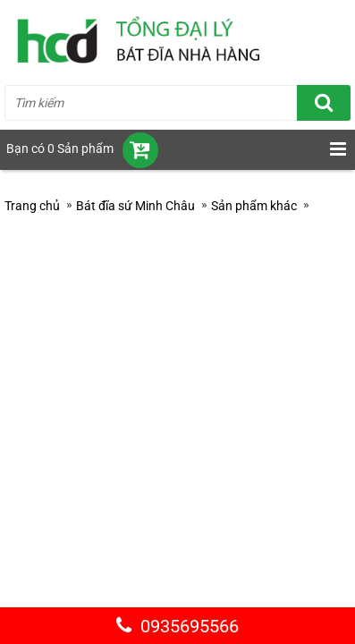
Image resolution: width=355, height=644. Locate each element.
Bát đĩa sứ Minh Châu (135, 206)
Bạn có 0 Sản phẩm (60, 148)
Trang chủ (32, 206)
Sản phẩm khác (254, 206)
